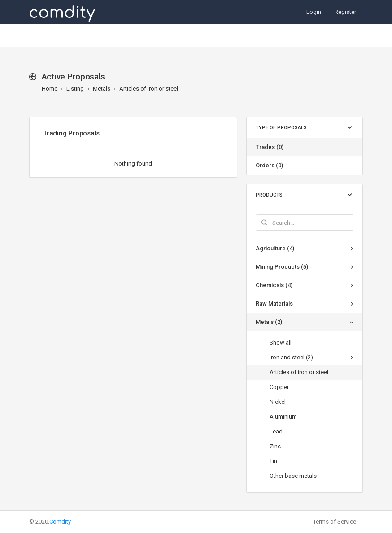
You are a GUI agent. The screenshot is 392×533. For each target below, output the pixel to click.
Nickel (278, 402)
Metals (102, 89)
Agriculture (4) (275, 248)
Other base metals (293, 476)
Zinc (275, 446)
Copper (279, 387)
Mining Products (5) (282, 267)
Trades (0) (270, 147)
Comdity (60, 522)
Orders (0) (269, 165)
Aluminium (283, 417)
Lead (276, 431)
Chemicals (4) (274, 285)
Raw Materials (274, 304)
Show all (281, 343)
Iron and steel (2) (291, 357)
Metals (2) (269, 322)
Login (314, 12)
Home (50, 89)
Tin (273, 461)
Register (345, 12)
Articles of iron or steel (149, 89)
